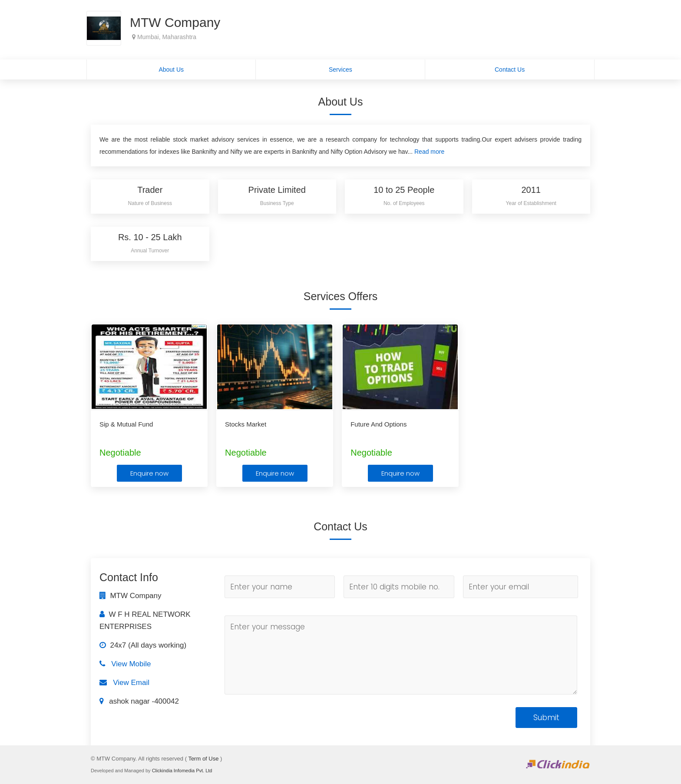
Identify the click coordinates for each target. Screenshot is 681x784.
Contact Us (510, 69)
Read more (429, 152)
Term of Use (203, 759)
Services (340, 69)
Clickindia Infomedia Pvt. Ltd (182, 771)
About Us (171, 69)
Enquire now (149, 473)
